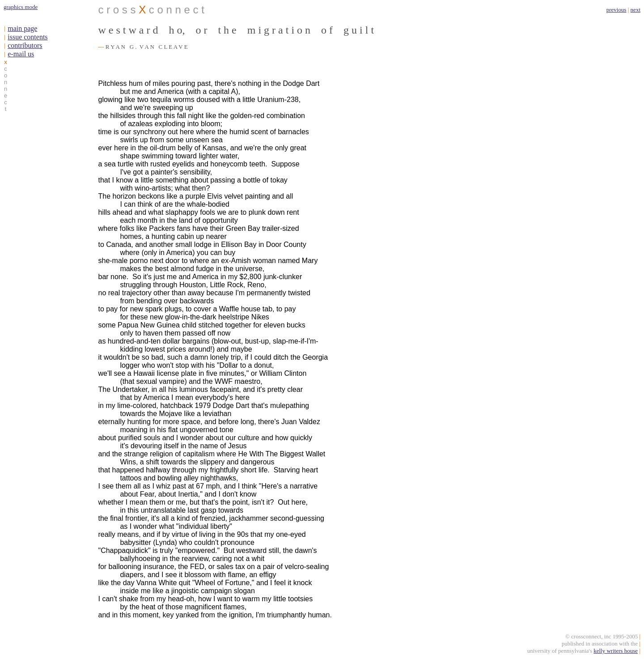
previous (616, 10)
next (636, 10)
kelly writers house (616, 652)
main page (22, 28)
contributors (25, 45)
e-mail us (21, 54)
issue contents (28, 37)
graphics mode (21, 7)
